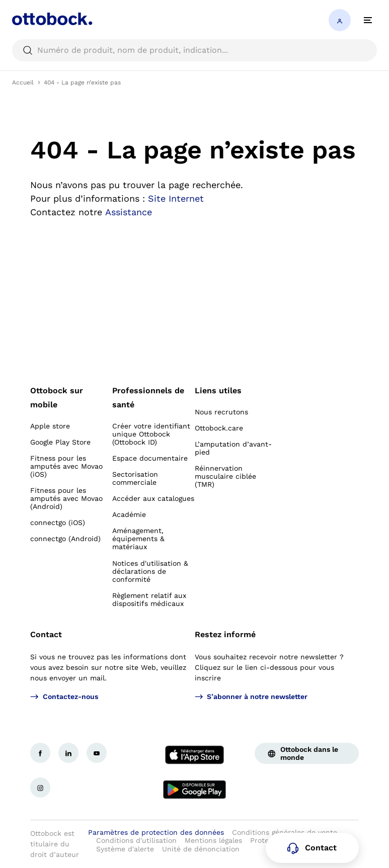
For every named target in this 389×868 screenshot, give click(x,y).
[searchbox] (195, 50)
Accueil (23, 82)
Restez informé (225, 634)
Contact (46, 634)
